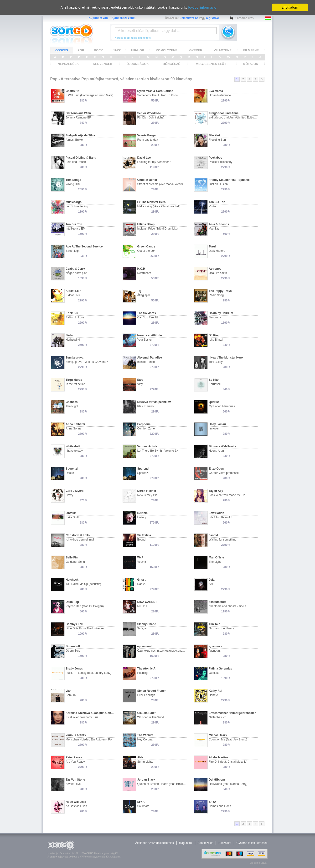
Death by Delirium (221, 313)
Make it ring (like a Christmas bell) (159, 206)
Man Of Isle (217, 557)
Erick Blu (72, 313)
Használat (225, 843)
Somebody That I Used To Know (158, 95)
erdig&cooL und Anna (224, 113)
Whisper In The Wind (151, 717)
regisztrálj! (213, 18)
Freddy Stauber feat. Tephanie (229, 180)
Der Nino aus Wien (78, 113)
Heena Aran (216, 451)
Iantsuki (71, 513)
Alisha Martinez (219, 757)
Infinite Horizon (147, 362)
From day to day (148, 140)
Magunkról (186, 843)
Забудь (142, 628)
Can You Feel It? (148, 317)
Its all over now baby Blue (82, 717)
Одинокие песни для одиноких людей (162, 651)
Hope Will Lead (76, 802)
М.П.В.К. (143, 606)
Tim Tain (215, 624)
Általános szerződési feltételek (154, 843)
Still (211, 584)
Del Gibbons (217, 780)
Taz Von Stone (75, 780)
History (142, 517)
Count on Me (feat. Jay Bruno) (228, 739)
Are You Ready (75, 762)
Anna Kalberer (76, 424)
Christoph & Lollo (78, 535)
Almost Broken (75, 140)
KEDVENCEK (103, 64)
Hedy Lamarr (218, 424)
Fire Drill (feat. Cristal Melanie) (228, 762)
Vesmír (142, 562)
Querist (214, 402)
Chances (72, 402)
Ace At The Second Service (84, 246)
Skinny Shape (147, 624)
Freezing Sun (217, 140)
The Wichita (145, 735)
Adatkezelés (205, 843)
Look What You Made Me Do (227, 495)
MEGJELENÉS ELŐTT (212, 64)
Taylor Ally (216, 491)
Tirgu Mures (74, 380)
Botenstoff (73, 646)
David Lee (144, 158)
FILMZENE (251, 50)
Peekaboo (216, 158)
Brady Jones (74, 669)
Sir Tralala (144, 535)
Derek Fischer (147, 491)
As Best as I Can (76, 806)
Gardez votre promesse (224, 473)
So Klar (214, 380)
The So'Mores (147, 313)
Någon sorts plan (77, 273)
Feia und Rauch (76, 162)
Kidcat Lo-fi (74, 291)
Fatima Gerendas (220, 669)
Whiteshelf (73, 446)
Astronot (215, 269)
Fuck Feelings (146, 695)
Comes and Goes (220, 806)
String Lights (145, 762)
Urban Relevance (220, 95)
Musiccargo (74, 202)
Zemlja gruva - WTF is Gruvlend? (87, 362)
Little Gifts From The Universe (85, 628)
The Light (215, 562)
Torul (212, 246)
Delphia (142, 513)
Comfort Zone (146, 429)
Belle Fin (72, 557)
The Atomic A (146, 669)
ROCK (98, 50)
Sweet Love (73, 784)
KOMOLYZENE (167, 50)
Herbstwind (73, 340)
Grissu (142, 580)
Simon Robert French (152, 691)
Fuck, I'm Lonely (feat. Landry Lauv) (89, 673)
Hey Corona (145, 739)
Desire (70, 473)
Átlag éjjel (144, 295)
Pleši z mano (146, 406)
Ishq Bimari (216, 340)
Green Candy (146, 246)
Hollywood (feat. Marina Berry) (228, 784)
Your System (145, 340)
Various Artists (147, 446)
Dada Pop (72, 602)
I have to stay (74, 451)
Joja (212, 580)
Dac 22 (142, 584)
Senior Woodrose (149, 113)
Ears (140, 380)
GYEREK (196, 50)
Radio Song (216, 295)
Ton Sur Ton (217, 202)
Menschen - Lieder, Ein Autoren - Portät (91, 739)
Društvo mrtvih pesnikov (154, 402)
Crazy (70, 495)
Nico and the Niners (221, 628)
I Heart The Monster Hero (226, 358)
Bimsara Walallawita (223, 446)
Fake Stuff (72, 517)
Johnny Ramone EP (79, 118)
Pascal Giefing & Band (81, 158)
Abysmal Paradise (150, 358)
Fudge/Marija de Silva (80, 135)
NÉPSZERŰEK (68, 64)
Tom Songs (73, 180)
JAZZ (117, 50)
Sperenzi (72, 469)
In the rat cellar (75, 384)
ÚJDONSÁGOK (138, 64)
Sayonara (215, 317)
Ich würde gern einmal (80, 540)
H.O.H (141, 269)
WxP (140, 557)
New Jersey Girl (147, 495)
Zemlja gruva (75, 358)
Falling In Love (75, 317)
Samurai (71, 695)
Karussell (215, 384)
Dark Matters (217, 251)
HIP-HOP (138, 50)
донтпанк (215, 646)
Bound (142, 540)
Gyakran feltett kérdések (252, 843)
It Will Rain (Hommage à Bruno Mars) (90, 95)
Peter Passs (74, 757)
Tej (139, 291)
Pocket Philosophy (221, 162)
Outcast (214, 673)
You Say (214, 229)
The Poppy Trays (220, 291)
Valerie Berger (147, 135)
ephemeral (145, 646)
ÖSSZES (62, 50)
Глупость (215, 651)
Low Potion (217, 513)
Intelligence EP (75, 229)
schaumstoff (217, 602)
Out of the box (146, 251)
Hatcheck (72, 580)
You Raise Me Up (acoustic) (83, 584)
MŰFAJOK (251, 64)
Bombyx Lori (75, 624)
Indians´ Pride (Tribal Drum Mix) (158, 229)
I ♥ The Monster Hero (152, 202)
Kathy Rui (216, 691)
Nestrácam (144, 273)
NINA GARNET (147, 602)
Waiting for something (223, 540)
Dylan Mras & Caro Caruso (155, 91)
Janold (214, 535)
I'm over (214, 429)
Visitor (213, 206)
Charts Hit (73, 91)
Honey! (213, 695)
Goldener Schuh (76, 562)
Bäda (69, 335)
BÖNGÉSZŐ (172, 64)
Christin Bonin (147, 180)
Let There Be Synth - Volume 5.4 (158, 451)
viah (69, 691)
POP (81, 50)
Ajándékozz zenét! (124, 18)
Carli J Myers (75, 491)
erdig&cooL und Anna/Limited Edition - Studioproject (242, 118)
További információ (204, 7)
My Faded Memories (222, 406)
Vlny (140, 384)
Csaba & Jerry (75, 269)
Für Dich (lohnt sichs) (151, 118)
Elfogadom (290, 7)
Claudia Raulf (147, 713)
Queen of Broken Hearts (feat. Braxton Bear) (166, 784)
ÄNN (140, 757)
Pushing (142, 673)
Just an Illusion (218, 184)
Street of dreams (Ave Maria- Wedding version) (167, 184)
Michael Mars (218, 735)
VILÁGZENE (223, 50)
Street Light (73, 251)
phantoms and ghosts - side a (228, 606)
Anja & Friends (219, 224)
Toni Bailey (216, 362)
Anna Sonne (74, 429)
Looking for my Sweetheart (154, 162)
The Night (72, 406)
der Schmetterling (77, 206)
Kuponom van (98, 18)
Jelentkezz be (189, 18)
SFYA (141, 802)
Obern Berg (73, 651)
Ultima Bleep (146, 224)
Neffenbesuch (218, 717)
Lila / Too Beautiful (221, 517)
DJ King (214, 335)
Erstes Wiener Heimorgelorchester (232, 713)
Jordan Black (146, 780)
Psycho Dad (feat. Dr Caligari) (85, 606)
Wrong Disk (73, 184)
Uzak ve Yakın (218, 273)
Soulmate (143, 806)
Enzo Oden (216, 469)
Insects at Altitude (150, 335)
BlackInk (215, 135)
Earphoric (144, 424)
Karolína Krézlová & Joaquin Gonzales (92, 713)
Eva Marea (216, 91)
